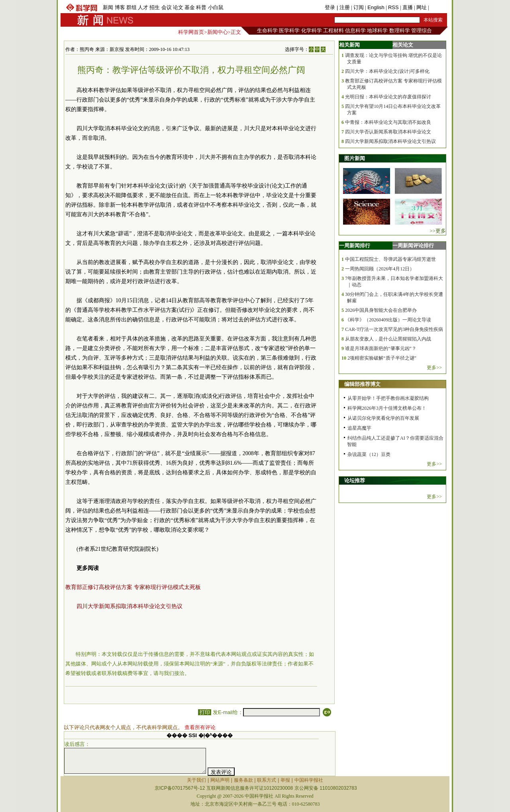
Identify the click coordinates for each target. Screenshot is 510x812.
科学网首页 (191, 32)
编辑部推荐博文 (362, 384)
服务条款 (243, 780)
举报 (285, 780)
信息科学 (355, 30)
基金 (190, 7)
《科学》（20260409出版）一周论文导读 (388, 320)
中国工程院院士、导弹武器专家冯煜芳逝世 (390, 259)
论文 (178, 7)
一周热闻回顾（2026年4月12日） (380, 269)
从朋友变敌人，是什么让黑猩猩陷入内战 (388, 339)
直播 (408, 7)
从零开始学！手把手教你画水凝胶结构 (388, 398)
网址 (422, 7)
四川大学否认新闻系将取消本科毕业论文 (388, 132)
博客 (120, 7)
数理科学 (400, 30)
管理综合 (422, 30)
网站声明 (220, 780)
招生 (155, 7)
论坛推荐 (355, 480)
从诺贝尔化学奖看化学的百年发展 (383, 418)
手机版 (438, 7)
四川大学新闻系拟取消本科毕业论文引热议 (129, 606)
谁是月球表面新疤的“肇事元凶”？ (381, 348)
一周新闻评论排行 (413, 246)
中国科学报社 (309, 780)
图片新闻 (355, 158)
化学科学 (312, 30)
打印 (205, 712)
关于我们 (196, 780)
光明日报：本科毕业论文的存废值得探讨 (388, 97)
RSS (393, 7)
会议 (167, 7)
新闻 (108, 7)
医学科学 (289, 30)
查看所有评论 (200, 727)
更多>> (434, 368)
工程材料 (333, 30)
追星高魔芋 (359, 428)
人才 (143, 7)
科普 (201, 7)
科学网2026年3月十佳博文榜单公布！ (387, 408)
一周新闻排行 (355, 246)
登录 (331, 7)
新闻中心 (218, 32)
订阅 (359, 7)
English (376, 7)
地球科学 (377, 30)
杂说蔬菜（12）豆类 (369, 454)
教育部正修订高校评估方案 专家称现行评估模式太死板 (133, 587)
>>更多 (438, 231)
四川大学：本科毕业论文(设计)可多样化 (387, 71)
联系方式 (267, 780)
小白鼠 (216, 7)
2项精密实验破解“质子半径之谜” (382, 358)
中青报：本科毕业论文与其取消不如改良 (388, 122)
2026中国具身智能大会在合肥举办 (381, 310)
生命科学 (267, 30)
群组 (131, 7)
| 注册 (343, 7)
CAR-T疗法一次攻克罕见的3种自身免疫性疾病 (394, 329)
